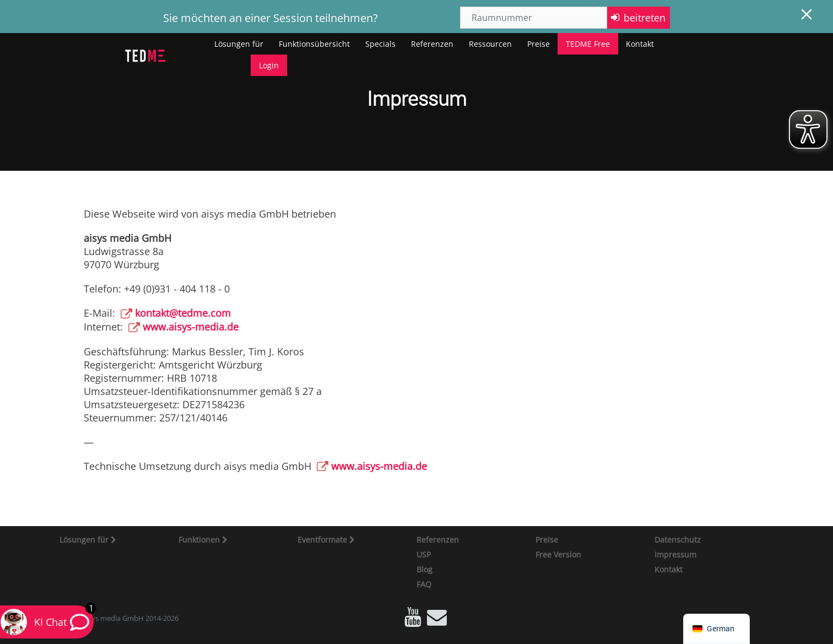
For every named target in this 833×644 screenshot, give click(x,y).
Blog (424, 569)
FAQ (424, 584)
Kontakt (640, 44)
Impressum (675, 554)
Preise (539, 44)
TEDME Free (588, 44)
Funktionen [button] (200, 540)
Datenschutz (678, 540)
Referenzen (432, 44)
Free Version (558, 554)
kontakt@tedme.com (183, 313)
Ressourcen (490, 44)
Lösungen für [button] (85, 540)
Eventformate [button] (323, 540)
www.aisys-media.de (191, 327)
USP (424, 554)
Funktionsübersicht (314, 44)
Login (269, 65)
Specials (380, 44)
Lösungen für (239, 44)
